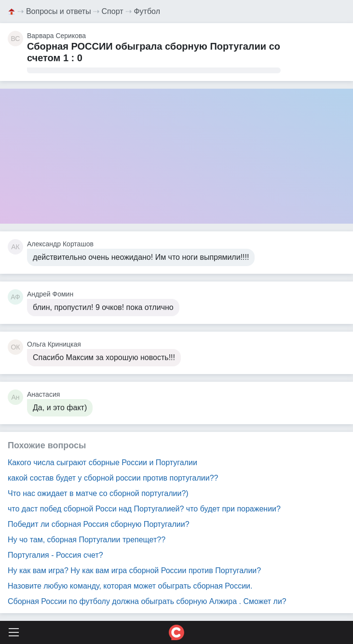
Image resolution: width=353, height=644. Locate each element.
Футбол (147, 11)
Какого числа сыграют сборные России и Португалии (102, 463)
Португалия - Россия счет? (55, 555)
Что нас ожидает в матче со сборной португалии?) (98, 493)
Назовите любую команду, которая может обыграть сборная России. (130, 586)
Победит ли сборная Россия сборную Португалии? (99, 524)
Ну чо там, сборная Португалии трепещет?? (87, 540)
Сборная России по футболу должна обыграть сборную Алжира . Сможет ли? (147, 601)
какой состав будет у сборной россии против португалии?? (113, 478)
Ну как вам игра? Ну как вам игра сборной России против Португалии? (134, 570)
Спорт (113, 11)
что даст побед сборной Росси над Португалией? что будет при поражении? (144, 509)
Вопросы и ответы (59, 11)
